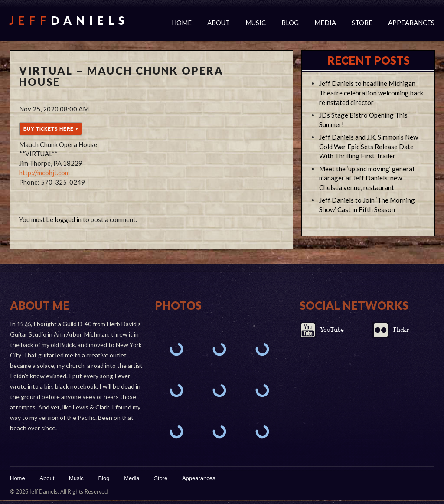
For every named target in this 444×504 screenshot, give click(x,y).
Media (325, 23)
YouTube (332, 330)
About (219, 23)
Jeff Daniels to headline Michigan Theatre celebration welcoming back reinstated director (371, 93)
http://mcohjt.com (44, 173)
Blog (290, 23)
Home (182, 23)
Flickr (401, 330)
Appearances (411, 23)
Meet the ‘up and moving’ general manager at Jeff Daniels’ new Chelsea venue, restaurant (367, 178)
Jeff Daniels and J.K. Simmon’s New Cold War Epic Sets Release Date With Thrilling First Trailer (369, 147)
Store (362, 23)
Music (256, 23)
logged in (68, 219)
